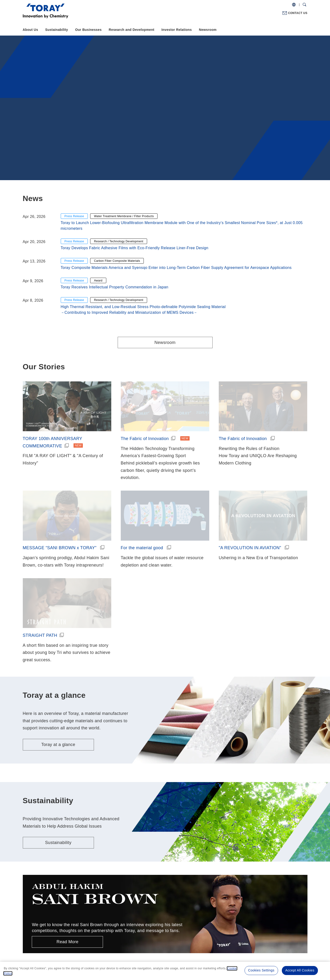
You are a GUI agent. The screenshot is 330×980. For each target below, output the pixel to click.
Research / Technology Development (119, 241)
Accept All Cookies (300, 970)
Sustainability (57, 30)
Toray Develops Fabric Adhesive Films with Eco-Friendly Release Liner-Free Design (135, 248)
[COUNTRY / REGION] (294, 5)
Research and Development (131, 30)
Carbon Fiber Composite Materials (117, 261)
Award (98, 281)
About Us (30, 30)
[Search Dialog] (304, 5)
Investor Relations (177, 30)
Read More (67, 942)
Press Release (74, 216)
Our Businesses (88, 30)
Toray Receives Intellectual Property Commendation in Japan (115, 287)
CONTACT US (298, 13)
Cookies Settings (261, 970)
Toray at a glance (58, 745)
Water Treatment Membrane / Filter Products (124, 216)
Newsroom (208, 30)
